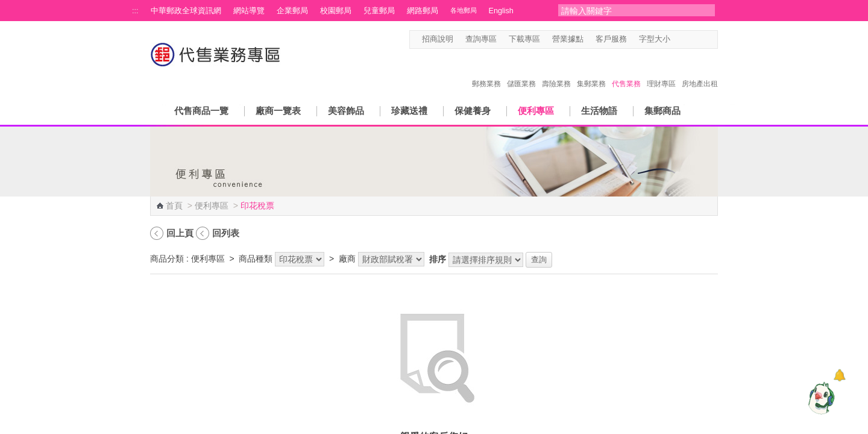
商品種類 (256, 259)
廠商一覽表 (278, 111)
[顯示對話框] (839, 375)
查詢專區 (481, 39)
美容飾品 (346, 111)
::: (135, 11)
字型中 (689, 39)
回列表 (226, 233)
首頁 (174, 206)
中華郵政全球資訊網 (186, 11)
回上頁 (180, 233)
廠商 (347, 259)
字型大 (701, 39)
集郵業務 (591, 71)
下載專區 (524, 39)
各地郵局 (464, 10)
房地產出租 (700, 71)
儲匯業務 (521, 71)
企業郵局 (292, 11)
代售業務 (626, 71)
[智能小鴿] (820, 398)
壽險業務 (556, 71)
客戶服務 (611, 39)
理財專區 (661, 71)
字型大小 (655, 39)
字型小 (678, 39)
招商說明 (438, 39)
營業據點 (568, 39)
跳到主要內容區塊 (6, 6)
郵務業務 (486, 71)
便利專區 (536, 111)
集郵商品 (662, 111)
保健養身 (473, 111)
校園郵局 (336, 11)
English (501, 11)
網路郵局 (423, 11)
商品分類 (167, 259)
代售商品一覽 (201, 111)
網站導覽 (249, 11)
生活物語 (599, 111)
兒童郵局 (379, 11)
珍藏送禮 (409, 111)
